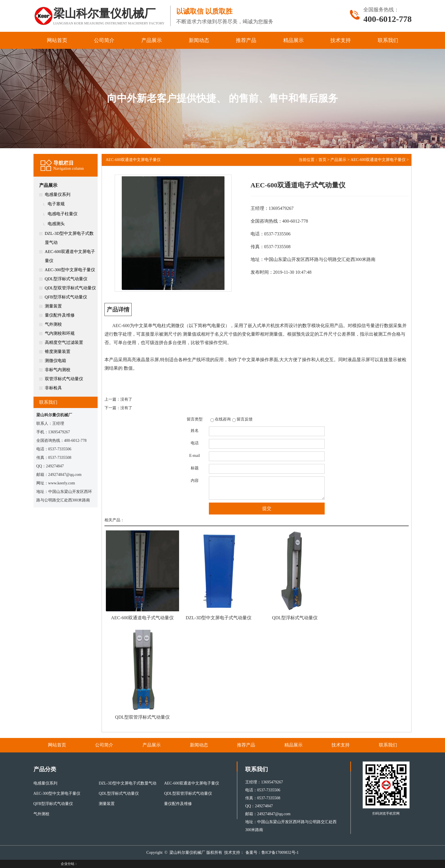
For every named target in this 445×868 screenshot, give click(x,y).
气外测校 (53, 324)
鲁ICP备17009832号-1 (280, 853)
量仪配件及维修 (60, 315)
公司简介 (104, 40)
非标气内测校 (58, 370)
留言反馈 (245, 419)
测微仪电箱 (55, 361)
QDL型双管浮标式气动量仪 (71, 288)
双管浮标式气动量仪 (64, 379)
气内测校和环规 (60, 333)
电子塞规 (56, 204)
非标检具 (53, 388)
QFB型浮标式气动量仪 (66, 297)
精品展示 (293, 40)
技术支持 (341, 40)
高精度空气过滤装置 (64, 342)
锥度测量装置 (58, 352)
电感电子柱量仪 (63, 214)
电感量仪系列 (58, 194)
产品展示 (152, 40)
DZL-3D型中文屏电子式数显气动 (69, 238)
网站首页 (57, 40)
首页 (322, 160)
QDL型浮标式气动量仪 (66, 279)
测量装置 (53, 306)
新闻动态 (199, 40)
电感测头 (56, 224)
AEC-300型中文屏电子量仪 (70, 270)
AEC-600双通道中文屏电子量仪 (70, 256)
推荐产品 (246, 40)
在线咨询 (223, 419)
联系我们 (388, 40)
